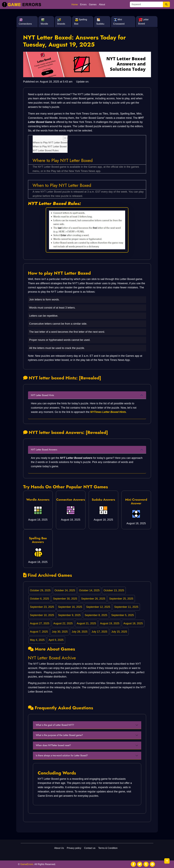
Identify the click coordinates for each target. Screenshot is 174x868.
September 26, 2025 (93, 599)
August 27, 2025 (40, 623)
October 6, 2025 (39, 599)
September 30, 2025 (65, 599)
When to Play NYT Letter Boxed (50, 146)
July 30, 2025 (60, 632)
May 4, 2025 (37, 640)
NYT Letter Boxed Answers (44, 450)
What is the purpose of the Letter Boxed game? (59, 735)
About (102, 4)
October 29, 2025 (40, 590)
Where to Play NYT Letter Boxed (50, 142)
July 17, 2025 (99, 632)
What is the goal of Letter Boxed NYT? (55, 725)
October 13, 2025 (114, 590)
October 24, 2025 (65, 590)
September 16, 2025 (70, 607)
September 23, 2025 (42, 607)
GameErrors (27, 864)
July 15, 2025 (119, 632)
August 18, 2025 (133, 623)
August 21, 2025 (86, 623)
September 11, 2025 (126, 607)
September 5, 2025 (123, 615)
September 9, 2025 (69, 615)
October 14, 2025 (89, 590)
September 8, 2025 (96, 615)
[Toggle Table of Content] (64, 138)
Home (75, 4)
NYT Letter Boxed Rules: (46, 150)
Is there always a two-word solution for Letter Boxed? (62, 756)
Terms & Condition (108, 848)
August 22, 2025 (63, 623)
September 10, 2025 (42, 615)
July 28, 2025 (80, 632)
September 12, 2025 (98, 607)
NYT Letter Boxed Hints (43, 395)
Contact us (90, 848)
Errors (83, 4)
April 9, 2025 (56, 640)
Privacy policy (74, 848)
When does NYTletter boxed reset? (53, 745)
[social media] (133, 864)
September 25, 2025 (121, 599)
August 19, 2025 (110, 623)
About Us (59, 848)
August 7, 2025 (39, 632)
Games (93, 4)
